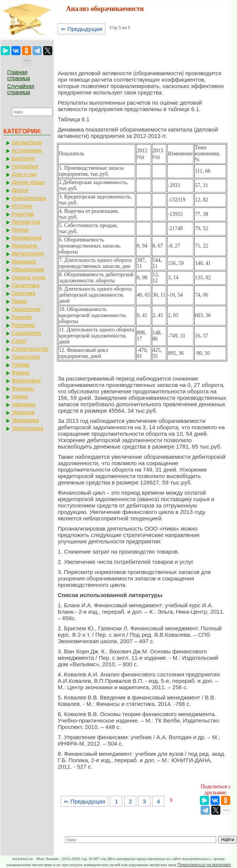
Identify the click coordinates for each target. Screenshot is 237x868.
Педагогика (26, 285)
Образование (28, 269)
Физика (21, 373)
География (25, 166)
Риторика (23, 325)
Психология (26, 309)
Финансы (23, 388)
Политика (23, 293)
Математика (27, 238)
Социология (27, 333)
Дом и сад (24, 174)
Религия (22, 317)
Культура (23, 214)
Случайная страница (21, 89)
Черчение (24, 404)
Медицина (24, 246)
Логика (20, 230)
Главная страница (19, 75)
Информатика (29, 198)
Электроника (28, 428)
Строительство (30, 349)
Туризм (20, 365)
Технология (26, 357)
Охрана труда (29, 277)
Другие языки (28, 182)
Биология (23, 158)
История (22, 206)
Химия (20, 396)
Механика (24, 261)
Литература (26, 222)
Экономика (25, 420)
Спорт (19, 341)
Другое (20, 190)
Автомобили (27, 142)
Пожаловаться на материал (204, 865)
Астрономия (27, 150)
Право (19, 301)
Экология (23, 412)
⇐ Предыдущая (82, 29)
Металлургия (28, 254)
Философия (26, 381)
